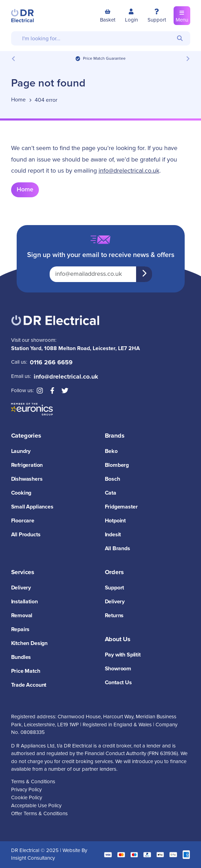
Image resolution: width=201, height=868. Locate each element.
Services (23, 572)
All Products (26, 535)
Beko (111, 451)
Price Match (26, 671)
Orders (114, 572)
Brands (115, 436)
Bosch (112, 479)
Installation (24, 602)
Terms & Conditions (33, 782)
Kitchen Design (29, 643)
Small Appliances (32, 507)
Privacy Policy (26, 790)
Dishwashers (27, 479)
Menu (182, 15)
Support (115, 588)
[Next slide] (188, 59)
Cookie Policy (27, 798)
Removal (22, 616)
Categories (26, 436)
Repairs (20, 630)
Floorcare (23, 521)
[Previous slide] (14, 59)
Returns (114, 616)
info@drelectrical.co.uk (129, 171)
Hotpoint (115, 521)
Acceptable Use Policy (36, 806)
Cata (111, 493)
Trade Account (29, 685)
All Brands (118, 549)
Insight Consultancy (33, 858)
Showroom (118, 669)
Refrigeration (27, 465)
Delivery (21, 588)
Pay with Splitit (123, 655)
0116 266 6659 (51, 363)
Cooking (21, 493)
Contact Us (118, 683)
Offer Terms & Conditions (39, 814)
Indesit (113, 535)
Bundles (21, 657)
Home (25, 190)
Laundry (21, 451)
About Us (118, 639)
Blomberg (117, 465)
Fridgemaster (121, 507)
